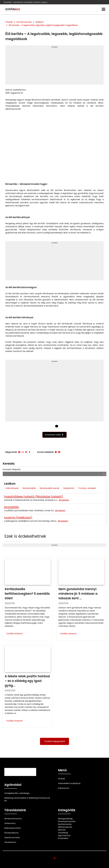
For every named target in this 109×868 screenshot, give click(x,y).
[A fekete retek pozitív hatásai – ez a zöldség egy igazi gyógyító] (28, 686)
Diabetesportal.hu (13, 828)
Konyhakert (63, 838)
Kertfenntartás (24, 22)
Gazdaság (63, 833)
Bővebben (64, 500)
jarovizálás (11, 507)
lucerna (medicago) (18, 517)
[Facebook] (19, 452)
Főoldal (9, 22)
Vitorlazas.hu (10, 842)
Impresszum (64, 788)
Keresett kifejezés (12, 469)
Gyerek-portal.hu (12, 837)
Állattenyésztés (65, 827)
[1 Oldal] (57, 426)
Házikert (40, 22)
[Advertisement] (55, 66)
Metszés (62, 830)
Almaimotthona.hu (13, 819)
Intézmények (12, 488)
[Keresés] (104, 474)
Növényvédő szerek (50, 488)
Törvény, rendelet (87, 488)
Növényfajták (29, 488)
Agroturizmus (64, 835)
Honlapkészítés (11, 793)
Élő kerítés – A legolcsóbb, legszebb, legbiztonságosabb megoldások (43, 25)
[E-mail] (23, 452)
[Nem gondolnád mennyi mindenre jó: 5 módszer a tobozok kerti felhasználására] (81, 599)
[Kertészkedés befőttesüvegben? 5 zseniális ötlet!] (28, 599)
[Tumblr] (29, 452)
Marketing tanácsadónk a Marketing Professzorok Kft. (27, 799)
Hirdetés (54, 47)
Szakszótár (69, 488)
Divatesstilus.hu (11, 833)
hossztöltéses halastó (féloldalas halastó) (34, 496)
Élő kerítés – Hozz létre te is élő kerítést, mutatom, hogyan (26, 2)
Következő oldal (54, 435)
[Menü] (103, 9)
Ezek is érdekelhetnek (25, 536)
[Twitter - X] (26, 452)
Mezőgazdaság (65, 819)
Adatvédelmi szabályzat (69, 783)
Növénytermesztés (67, 821)
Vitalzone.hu (10, 823)
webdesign (24, 793)
